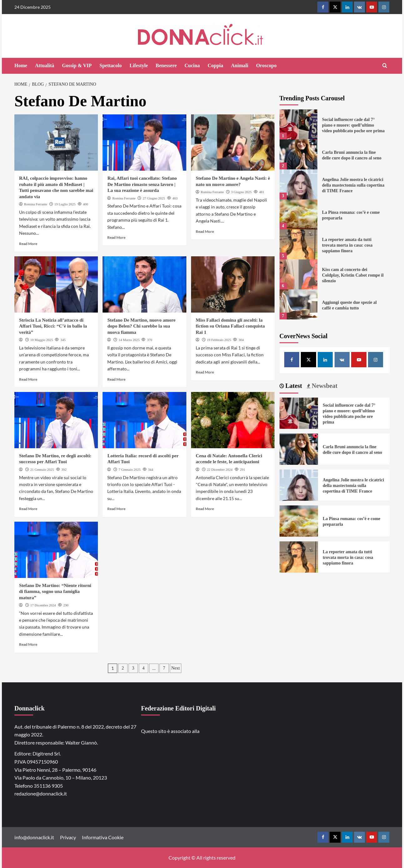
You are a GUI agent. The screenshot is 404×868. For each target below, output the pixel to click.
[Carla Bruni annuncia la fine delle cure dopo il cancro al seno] (298, 154)
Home (21, 65)
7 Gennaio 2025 (129, 469)
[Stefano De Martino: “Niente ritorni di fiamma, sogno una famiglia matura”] (56, 550)
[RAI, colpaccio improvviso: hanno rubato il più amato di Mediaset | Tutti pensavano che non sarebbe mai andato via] (56, 143)
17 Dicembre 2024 (43, 605)
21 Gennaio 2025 (42, 469)
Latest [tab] (293, 386)
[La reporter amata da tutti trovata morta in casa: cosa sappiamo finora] (298, 244)
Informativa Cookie (103, 837)
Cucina (192, 65)
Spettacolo (111, 65)
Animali (240, 65)
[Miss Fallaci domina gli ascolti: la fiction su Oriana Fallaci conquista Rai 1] (233, 284)
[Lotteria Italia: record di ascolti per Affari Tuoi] (144, 420)
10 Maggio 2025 (42, 340)
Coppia (215, 65)
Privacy (68, 837)
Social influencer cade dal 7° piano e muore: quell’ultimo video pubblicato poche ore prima (353, 125)
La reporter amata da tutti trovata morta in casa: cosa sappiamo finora (347, 245)
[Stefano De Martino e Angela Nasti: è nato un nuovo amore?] (233, 143)
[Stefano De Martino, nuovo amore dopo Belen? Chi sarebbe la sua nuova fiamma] (144, 284)
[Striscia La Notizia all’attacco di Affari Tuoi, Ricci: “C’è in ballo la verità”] (56, 284)
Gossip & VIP (77, 65)
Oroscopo (266, 65)
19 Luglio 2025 (65, 204)
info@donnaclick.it (34, 837)
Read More (28, 244)
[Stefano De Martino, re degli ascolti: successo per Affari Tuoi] (56, 420)
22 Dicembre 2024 (220, 469)
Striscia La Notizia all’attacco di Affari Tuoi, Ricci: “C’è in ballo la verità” (53, 326)
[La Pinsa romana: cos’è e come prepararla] (298, 214)
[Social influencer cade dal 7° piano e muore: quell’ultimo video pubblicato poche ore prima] (298, 124)
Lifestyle (139, 65)
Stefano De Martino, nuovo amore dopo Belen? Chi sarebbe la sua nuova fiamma (141, 326)
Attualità (45, 65)
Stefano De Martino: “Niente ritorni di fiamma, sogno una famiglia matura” (55, 592)
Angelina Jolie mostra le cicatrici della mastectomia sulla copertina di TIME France (353, 185)
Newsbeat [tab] (324, 386)
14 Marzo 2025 (129, 340)
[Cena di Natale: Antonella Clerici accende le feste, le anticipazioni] (233, 420)
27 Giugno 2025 (154, 198)
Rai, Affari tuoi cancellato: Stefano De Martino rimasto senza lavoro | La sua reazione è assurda (142, 184)
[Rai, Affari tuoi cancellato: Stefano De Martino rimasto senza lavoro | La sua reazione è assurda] (144, 143)
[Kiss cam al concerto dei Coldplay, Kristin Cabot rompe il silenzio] (298, 274)
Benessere (166, 65)
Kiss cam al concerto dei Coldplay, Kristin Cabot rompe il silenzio (353, 275)
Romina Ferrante (36, 204)
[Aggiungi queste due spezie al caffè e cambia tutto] (298, 304)
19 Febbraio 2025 (219, 340)
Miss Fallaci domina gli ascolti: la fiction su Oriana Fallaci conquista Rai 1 (230, 326)
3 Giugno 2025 (241, 192)
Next (176, 668)
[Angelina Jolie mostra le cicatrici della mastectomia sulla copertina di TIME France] (298, 184)
